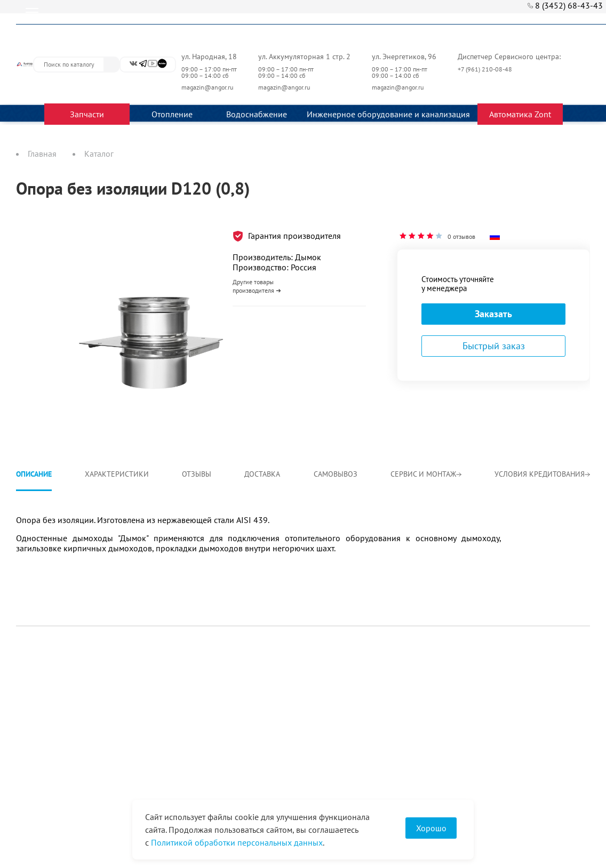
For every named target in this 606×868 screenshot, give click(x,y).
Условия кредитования (542, 474)
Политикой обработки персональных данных (237, 842)
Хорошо (431, 828)
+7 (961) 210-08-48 (486, 69)
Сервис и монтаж (426, 474)
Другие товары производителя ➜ (257, 286)
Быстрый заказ (494, 346)
